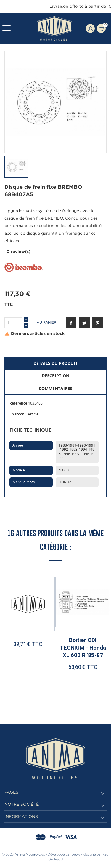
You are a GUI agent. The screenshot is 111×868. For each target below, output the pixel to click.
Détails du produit (55, 363)
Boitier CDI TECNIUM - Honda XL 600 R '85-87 (83, 648)
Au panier (47, 323)
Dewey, (77, 855)
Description (55, 376)
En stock (17, 414)
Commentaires (55, 388)
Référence (18, 403)
